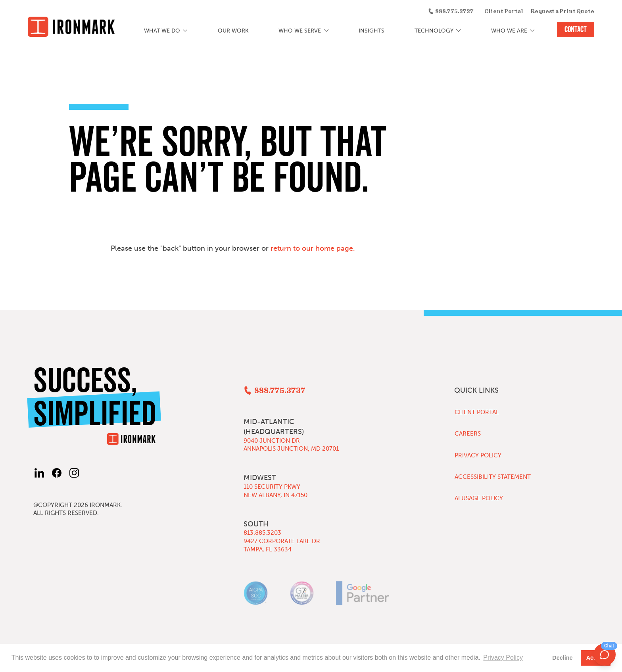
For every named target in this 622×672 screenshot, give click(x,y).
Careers (468, 434)
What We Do (162, 31)
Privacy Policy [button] (503, 658)
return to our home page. (313, 248)
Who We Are (509, 31)
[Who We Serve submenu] (326, 31)
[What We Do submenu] (185, 31)
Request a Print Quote (562, 12)
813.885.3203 (262, 533)
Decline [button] (562, 658)
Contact (576, 29)
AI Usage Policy (479, 498)
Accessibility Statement (493, 477)
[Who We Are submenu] (532, 31)
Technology (434, 31)
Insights (371, 31)
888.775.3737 (454, 12)
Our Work (233, 31)
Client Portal (504, 12)
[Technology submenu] (458, 31)
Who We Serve (300, 31)
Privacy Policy (478, 455)
